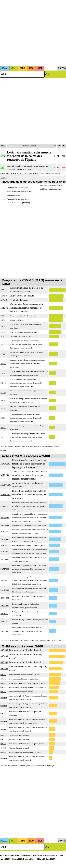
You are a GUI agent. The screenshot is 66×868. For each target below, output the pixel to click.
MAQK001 (5, 590)
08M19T (4, 721)
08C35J (3, 713)
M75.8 (4, 296)
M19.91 (3, 364)
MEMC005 (5, 518)
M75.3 (3, 336)
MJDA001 (4, 551)
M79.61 (3, 408)
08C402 (3, 675)
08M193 (4, 706)
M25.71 (4, 308)
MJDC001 (6, 475)
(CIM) (47, 74)
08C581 (4, 650)
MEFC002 (5, 606)
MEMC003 (6, 485)
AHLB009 (4, 621)
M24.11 (3, 383)
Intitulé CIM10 (29, 146)
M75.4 (3, 332)
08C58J (3, 679)
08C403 (3, 752)
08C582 (4, 662)
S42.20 (3, 393)
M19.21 (3, 418)
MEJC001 (4, 614)
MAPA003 (5, 559)
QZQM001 (5, 598)
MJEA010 (4, 531)
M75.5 (3, 320)
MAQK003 (5, 539)
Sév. (54, 146)
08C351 (4, 668)
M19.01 (3, 344)
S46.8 (3, 400)
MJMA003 (5, 569)
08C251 (3, 739)
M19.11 (3, 437)
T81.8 (3, 373)
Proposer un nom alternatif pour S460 (19, 174)
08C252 (3, 735)
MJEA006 (4, 506)
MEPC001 (5, 631)
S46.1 (3, 290)
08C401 (4, 656)
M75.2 (4, 300)
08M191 (4, 729)
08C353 (3, 744)
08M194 (4, 758)
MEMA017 (5, 580)
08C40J (3, 687)
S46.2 (3, 354)
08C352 (3, 683)
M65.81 (3, 326)
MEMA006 (5, 525)
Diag (3, 146)
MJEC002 (6, 464)
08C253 (3, 748)
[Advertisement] (33, 33)
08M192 (4, 698)
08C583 (3, 692)
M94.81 (3, 428)
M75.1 (3, 316)
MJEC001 (6, 495)
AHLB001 (4, 545)
